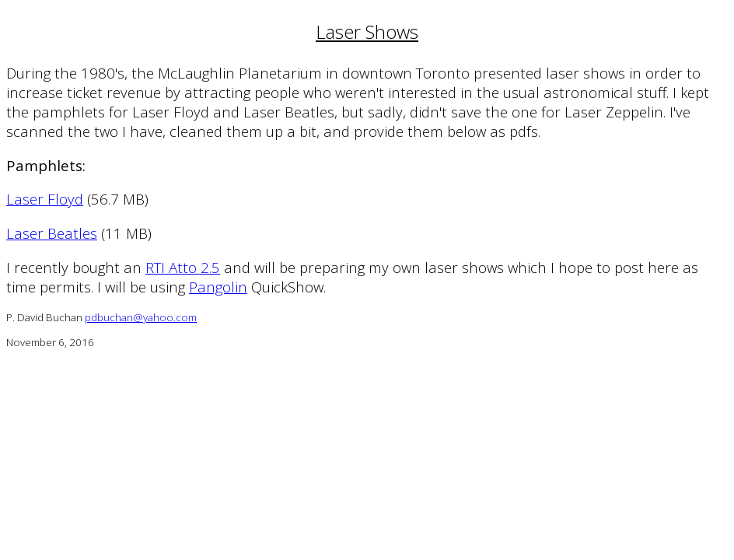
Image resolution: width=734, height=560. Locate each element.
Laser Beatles (52, 233)
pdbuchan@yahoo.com (141, 317)
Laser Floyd (45, 199)
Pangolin (218, 287)
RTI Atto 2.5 (183, 267)
